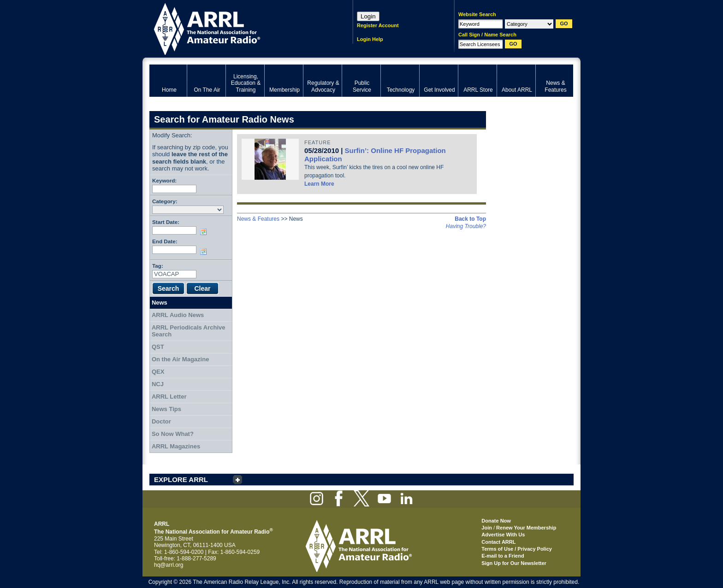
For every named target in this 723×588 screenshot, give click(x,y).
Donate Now (496, 521)
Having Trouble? (466, 226)
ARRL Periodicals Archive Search (189, 331)
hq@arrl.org (169, 565)
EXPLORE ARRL (181, 479)
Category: (165, 201)
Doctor (161, 421)
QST (158, 347)
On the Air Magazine (180, 359)
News (160, 303)
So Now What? (173, 434)
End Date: (165, 241)
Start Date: (166, 222)
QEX (158, 372)
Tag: (158, 266)
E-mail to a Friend (503, 556)
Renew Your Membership (526, 528)
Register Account (378, 25)
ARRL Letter (169, 397)
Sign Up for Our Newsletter (514, 563)
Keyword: (164, 180)
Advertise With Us (503, 535)
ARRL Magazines (176, 446)
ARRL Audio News (178, 315)
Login (368, 16)
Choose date (205, 232)
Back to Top (470, 219)
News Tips (166, 409)
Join (487, 528)
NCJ (158, 384)
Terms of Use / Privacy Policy (517, 549)
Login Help (370, 39)
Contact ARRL (498, 542)
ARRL (239, 28)
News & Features (258, 219)
